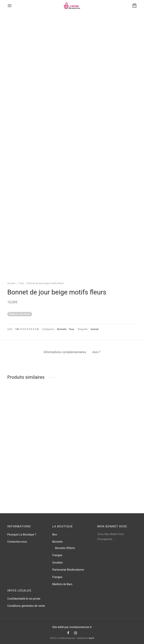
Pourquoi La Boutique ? (22, 535)
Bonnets (62, 329)
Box (55, 535)
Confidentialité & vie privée (24, 599)
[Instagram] (75, 633)
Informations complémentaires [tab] (65, 352)
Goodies (57, 563)
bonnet (95, 329)
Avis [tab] (96, 352)
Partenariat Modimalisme (68, 570)
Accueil (11, 283)
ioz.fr (91, 638)
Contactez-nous (17, 542)
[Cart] (134, 6)
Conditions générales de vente (26, 606)
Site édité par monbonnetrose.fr (72, 627)
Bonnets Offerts (65, 548)
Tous (21, 283)
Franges (57, 555)
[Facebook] (68, 633)
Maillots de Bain (62, 584)
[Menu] (10, 6)
